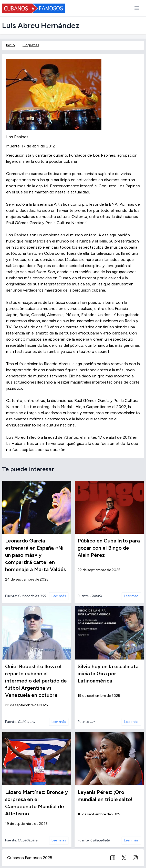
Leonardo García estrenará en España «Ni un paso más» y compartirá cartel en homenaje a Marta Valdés (35, 555)
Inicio (11, 45)
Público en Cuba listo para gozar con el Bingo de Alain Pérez (109, 548)
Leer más (59, 596)
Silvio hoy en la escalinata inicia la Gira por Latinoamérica (108, 674)
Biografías (31, 45)
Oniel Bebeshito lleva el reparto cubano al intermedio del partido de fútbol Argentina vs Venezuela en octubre (36, 681)
